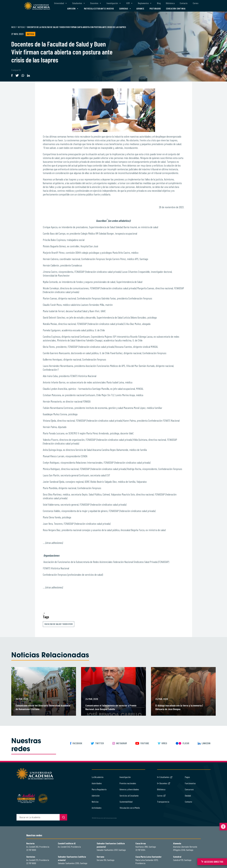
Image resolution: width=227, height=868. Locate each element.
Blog (159, 3)
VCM (129, 3)
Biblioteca (170, 3)
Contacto (184, 3)
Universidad (61, 3)
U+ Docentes (164, 783)
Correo (196, 3)
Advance (140, 9)
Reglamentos (145, 3)
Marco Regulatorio (99, 789)
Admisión (73, 9)
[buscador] (38, 817)
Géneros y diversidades (129, 789)
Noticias (21, 27)
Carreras (125, 9)
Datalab (188, 796)
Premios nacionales (128, 783)
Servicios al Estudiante (129, 796)
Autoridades (97, 783)
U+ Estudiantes (165, 777)
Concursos (189, 789)
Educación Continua (176, 9)
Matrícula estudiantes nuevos (99, 9)
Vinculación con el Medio (130, 808)
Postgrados (155, 9)
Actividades (97, 808)
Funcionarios (190, 783)
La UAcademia (98, 777)
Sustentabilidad (126, 802)
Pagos (187, 777)
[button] (223, 827)
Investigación (114, 3)
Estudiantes (79, 3)
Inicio (13, 27)
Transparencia (163, 802)
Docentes (96, 3)
